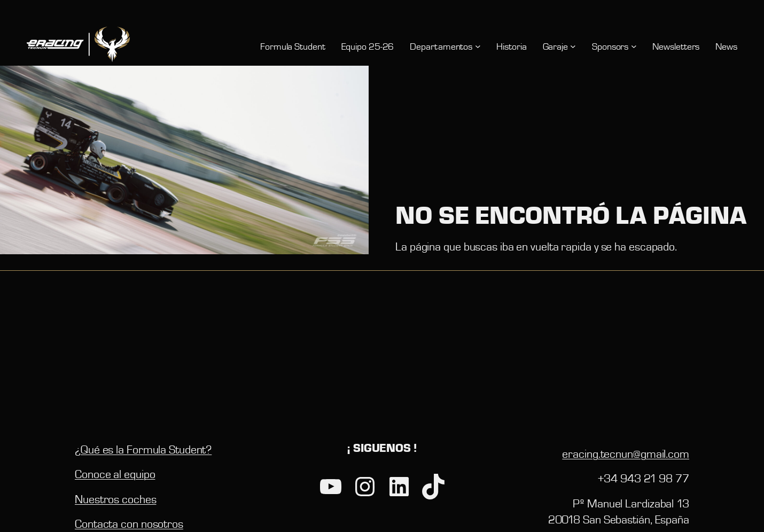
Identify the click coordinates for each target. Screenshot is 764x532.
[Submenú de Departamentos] (478, 46)
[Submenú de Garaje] (573, 46)
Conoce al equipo (115, 474)
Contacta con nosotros (129, 523)
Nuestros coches (116, 499)
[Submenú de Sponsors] (634, 46)
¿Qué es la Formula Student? (143, 449)
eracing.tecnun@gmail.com (626, 453)
